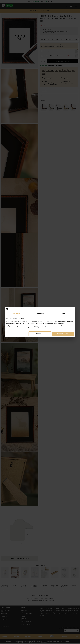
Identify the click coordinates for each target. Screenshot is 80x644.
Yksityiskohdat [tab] (40, 313)
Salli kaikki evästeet (63, 334)
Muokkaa (40, 334)
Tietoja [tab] (63, 313)
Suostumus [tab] (17, 313)
